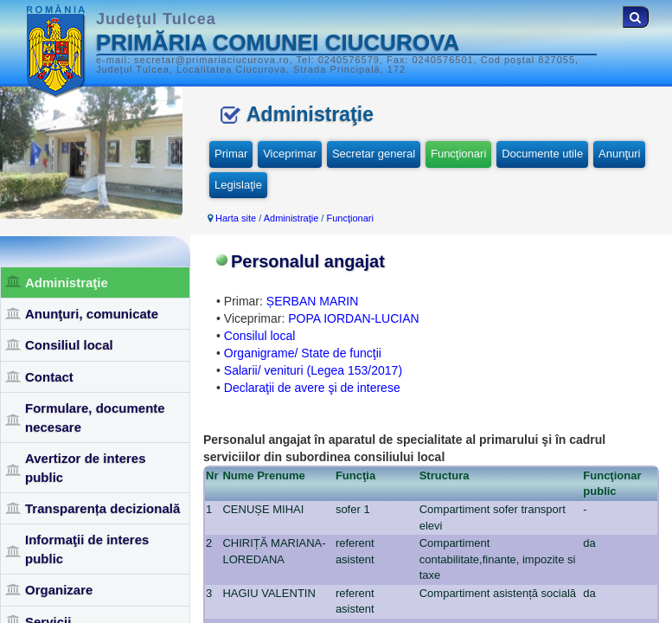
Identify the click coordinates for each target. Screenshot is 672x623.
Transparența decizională (102, 508)
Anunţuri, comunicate (92, 314)
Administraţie (67, 283)
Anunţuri (619, 154)
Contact (49, 377)
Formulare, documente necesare (95, 417)
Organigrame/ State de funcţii (303, 353)
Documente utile (542, 154)
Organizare (59, 590)
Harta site (236, 218)
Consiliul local (69, 345)
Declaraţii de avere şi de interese (312, 388)
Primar (231, 154)
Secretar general (374, 154)
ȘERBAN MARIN (313, 301)
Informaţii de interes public (87, 549)
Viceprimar (290, 154)
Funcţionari (458, 154)
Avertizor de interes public (86, 467)
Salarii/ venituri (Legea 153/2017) (313, 370)
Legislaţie (238, 185)
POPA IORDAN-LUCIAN (353, 318)
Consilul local (259, 336)
